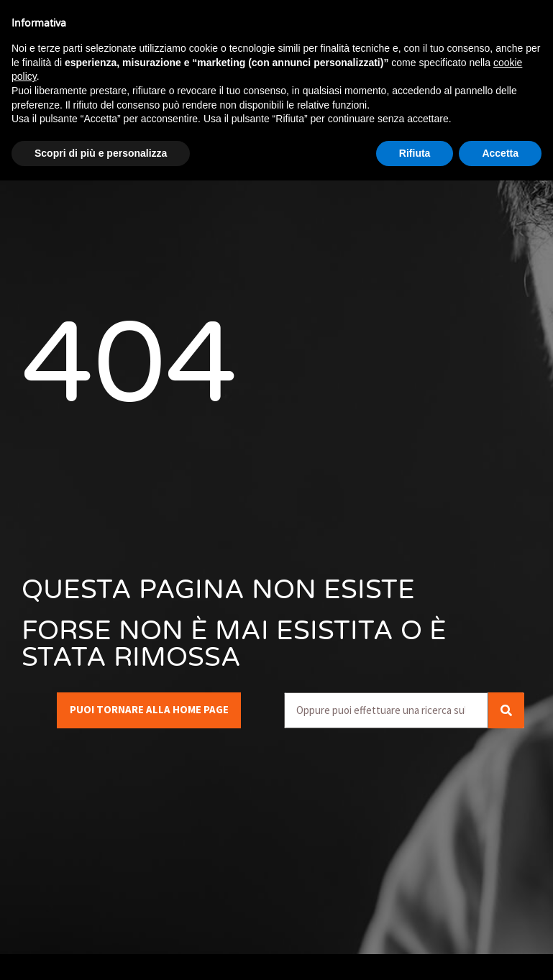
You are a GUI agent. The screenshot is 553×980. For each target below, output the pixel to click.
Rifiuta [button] (415, 153)
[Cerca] (506, 710)
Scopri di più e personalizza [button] (101, 153)
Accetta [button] (500, 153)
